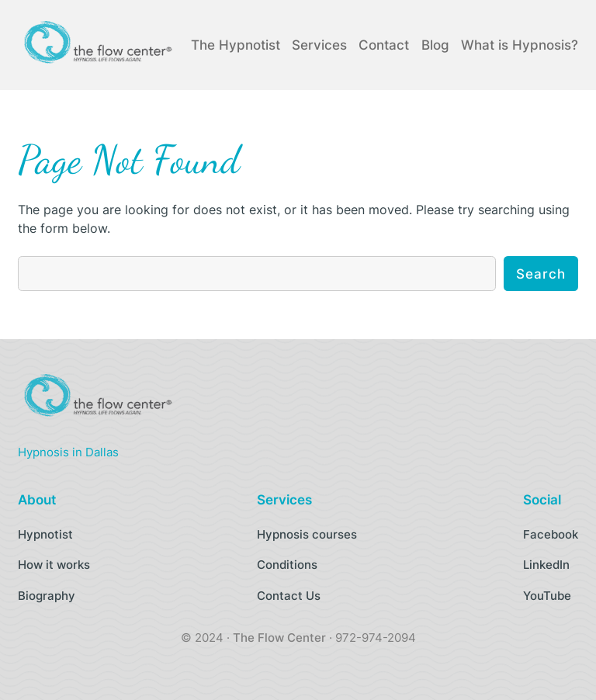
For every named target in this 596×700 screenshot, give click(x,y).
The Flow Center (279, 638)
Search (541, 274)
